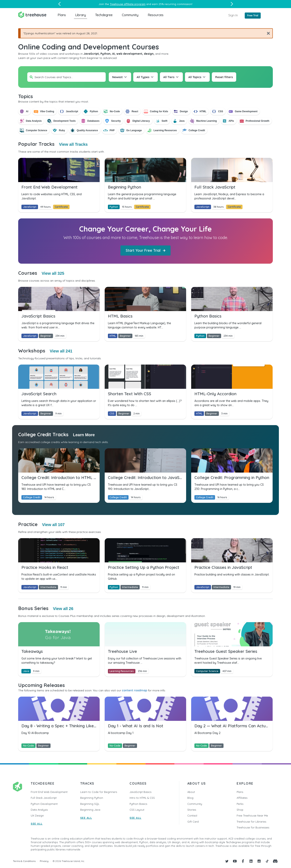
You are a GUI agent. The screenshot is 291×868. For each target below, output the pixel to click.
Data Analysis (39, 810)
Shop (240, 810)
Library (81, 15)
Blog (190, 798)
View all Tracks (73, 144)
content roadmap (134, 690)
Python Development (44, 804)
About (191, 792)
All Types (143, 77)
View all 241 (61, 351)
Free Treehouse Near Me (252, 816)
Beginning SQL (90, 804)
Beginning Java (90, 810)
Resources (156, 15)
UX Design (37, 816)
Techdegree (104, 15)
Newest (117, 77)
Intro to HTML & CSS (142, 798)
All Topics (195, 77)
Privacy (44, 861)
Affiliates (242, 798)
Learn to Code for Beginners (99, 792)
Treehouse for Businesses (253, 827)
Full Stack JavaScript (44, 798)
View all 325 (53, 273)
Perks (240, 804)
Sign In (233, 15)
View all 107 (53, 525)
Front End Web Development (49, 792)
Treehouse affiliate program (128, 4)
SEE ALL (37, 824)
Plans (62, 15)
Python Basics (138, 804)
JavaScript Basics (140, 792)
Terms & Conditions (24, 861)
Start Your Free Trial (145, 250)
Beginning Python (92, 798)
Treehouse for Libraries (251, 822)
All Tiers (169, 77)
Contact (192, 816)
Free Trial (253, 15)
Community (130, 15)
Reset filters (224, 77)
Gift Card (193, 822)
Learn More (84, 435)
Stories (192, 810)
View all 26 (63, 609)
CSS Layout (137, 810)
